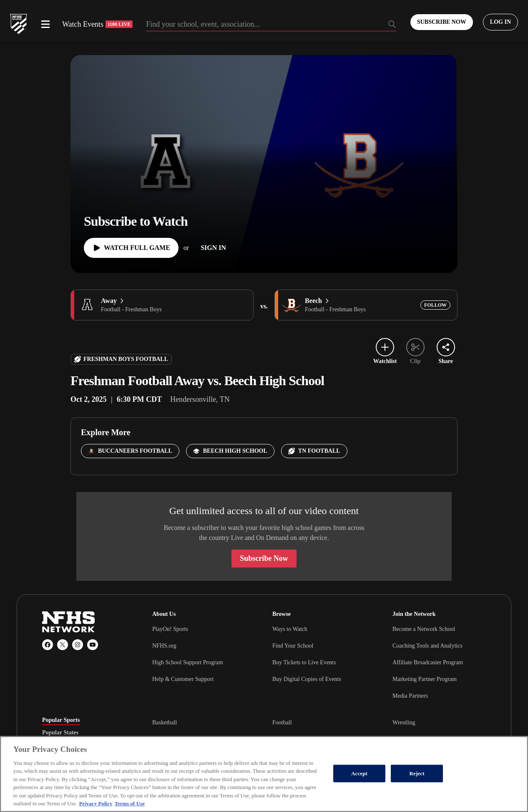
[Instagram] (78, 645)
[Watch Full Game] (131, 248)
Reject (417, 773)
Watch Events (97, 24)
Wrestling (404, 722)
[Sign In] (213, 248)
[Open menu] (45, 24)
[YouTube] (93, 645)
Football (282, 722)
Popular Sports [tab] (61, 720)
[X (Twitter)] (63, 645)
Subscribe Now (264, 558)
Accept (359, 773)
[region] (264, 774)
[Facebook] (48, 645)
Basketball (165, 722)
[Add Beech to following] (435, 305)
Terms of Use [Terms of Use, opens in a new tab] (129, 803)
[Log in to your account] (500, 22)
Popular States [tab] (60, 733)
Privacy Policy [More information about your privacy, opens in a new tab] (96, 803)
